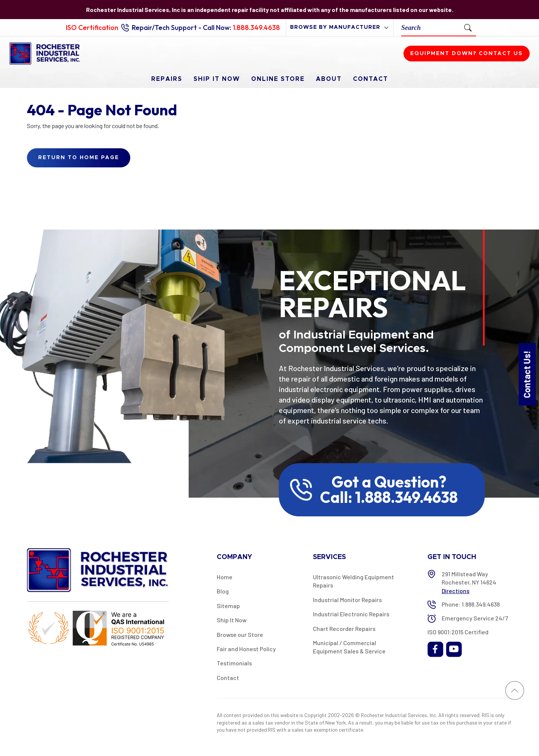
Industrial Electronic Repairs (351, 614)
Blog (223, 591)
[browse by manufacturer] (340, 28)
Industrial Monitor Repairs (347, 600)
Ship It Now (217, 79)
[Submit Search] (468, 27)
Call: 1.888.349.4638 (389, 497)
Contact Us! (527, 374)
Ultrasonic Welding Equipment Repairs (354, 581)
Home (225, 577)
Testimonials (234, 663)
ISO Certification (92, 28)
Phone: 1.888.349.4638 (471, 604)
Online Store (278, 79)
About (329, 79)
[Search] (431, 28)
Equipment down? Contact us (467, 54)
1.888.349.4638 (256, 28)
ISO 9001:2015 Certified (458, 632)
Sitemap (228, 606)
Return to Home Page (79, 158)
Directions (456, 591)
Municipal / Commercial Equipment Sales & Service (349, 647)
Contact (371, 79)
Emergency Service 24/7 (475, 618)
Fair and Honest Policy (246, 649)
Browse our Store (240, 634)
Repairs (167, 79)
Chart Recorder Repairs (344, 629)
